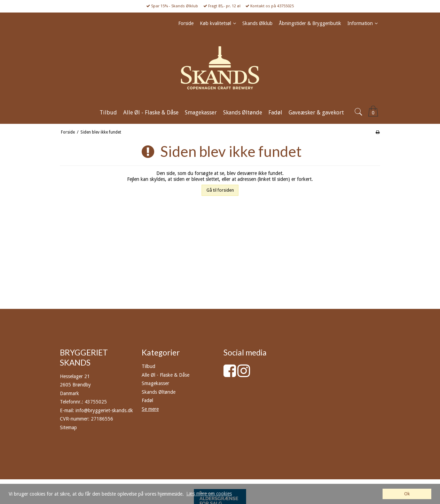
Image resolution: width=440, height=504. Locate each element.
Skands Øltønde (159, 392)
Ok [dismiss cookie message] (407, 494)
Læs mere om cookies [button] (209, 494)
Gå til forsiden (220, 190)
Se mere (150, 409)
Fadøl (147, 400)
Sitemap (68, 427)
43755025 (96, 402)
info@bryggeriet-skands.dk (104, 410)
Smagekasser (155, 383)
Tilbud (148, 366)
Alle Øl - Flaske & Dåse (166, 375)
